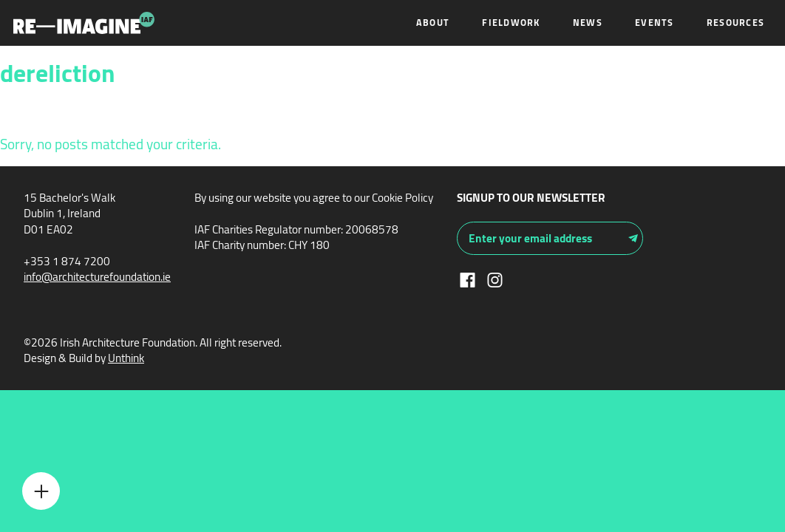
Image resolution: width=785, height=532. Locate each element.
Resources (735, 23)
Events (655, 23)
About (433, 23)
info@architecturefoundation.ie (97, 277)
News (588, 23)
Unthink (126, 358)
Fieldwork (511, 23)
